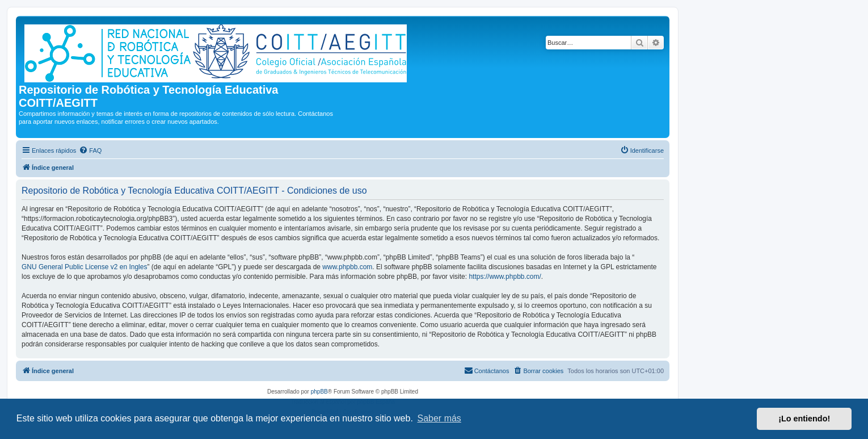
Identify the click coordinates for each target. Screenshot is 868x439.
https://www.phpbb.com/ (505, 277)
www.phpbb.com (347, 267)
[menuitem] (90, 150)
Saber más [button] (439, 418)
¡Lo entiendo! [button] (804, 419)
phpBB (319, 392)
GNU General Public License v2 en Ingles (84, 267)
